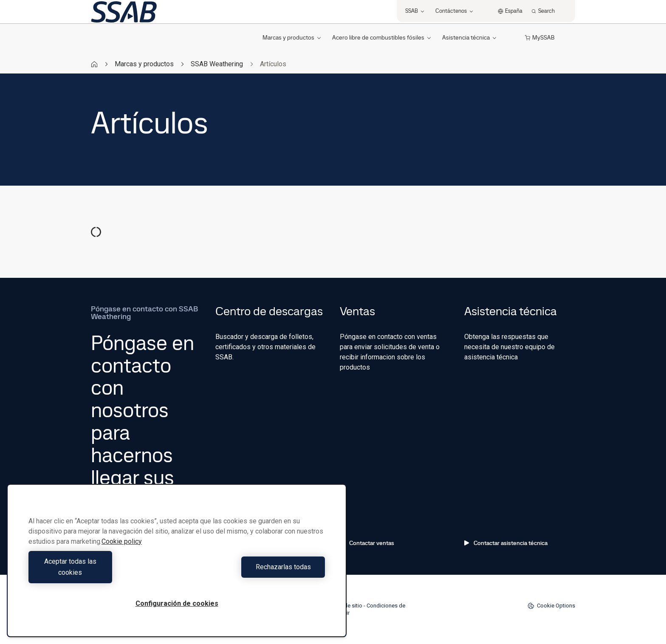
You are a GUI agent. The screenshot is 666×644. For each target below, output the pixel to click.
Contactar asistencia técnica (506, 543)
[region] (177, 566)
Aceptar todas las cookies (100, 572)
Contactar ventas (367, 543)
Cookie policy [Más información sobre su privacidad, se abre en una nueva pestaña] (122, 552)
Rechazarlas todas (253, 572)
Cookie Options (551, 606)
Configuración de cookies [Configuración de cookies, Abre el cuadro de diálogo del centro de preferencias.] (177, 603)
